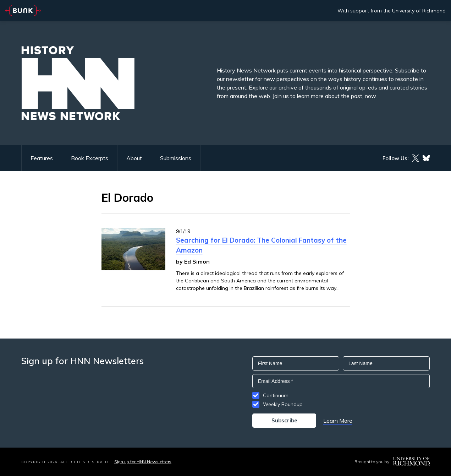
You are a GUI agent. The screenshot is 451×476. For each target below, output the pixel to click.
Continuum (276, 395)
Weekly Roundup (283, 404)
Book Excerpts (90, 158)
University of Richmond (419, 11)
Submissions (176, 158)
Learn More (338, 421)
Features (42, 158)
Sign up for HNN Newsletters (143, 462)
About (134, 158)
